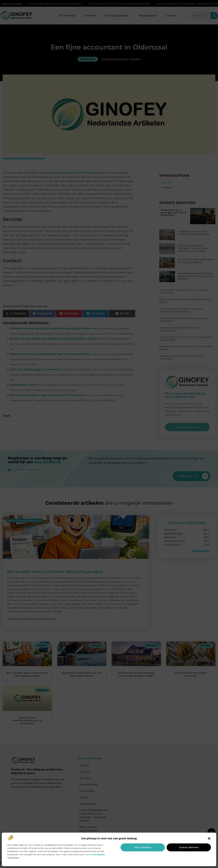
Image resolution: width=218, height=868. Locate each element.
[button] (209, 838)
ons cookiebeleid (96, 854)
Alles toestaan (143, 847)
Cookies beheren (189, 847)
